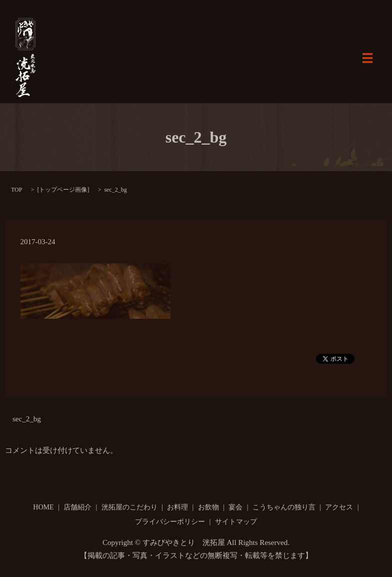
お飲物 (208, 507)
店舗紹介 (77, 507)
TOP (16, 190)
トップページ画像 (63, 190)
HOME (43, 507)
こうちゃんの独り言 (284, 507)
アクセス (339, 507)
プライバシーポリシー (170, 522)
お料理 (177, 507)
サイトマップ (236, 522)
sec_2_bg (27, 419)
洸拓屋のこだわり (129, 507)
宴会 (235, 507)
